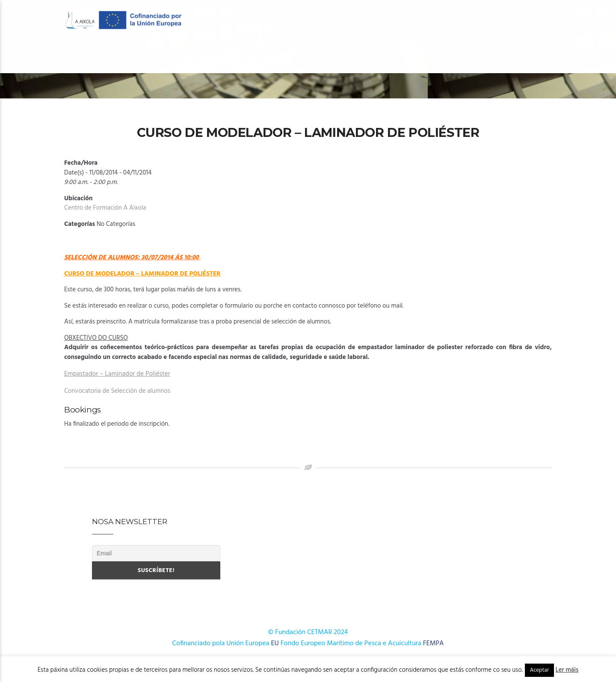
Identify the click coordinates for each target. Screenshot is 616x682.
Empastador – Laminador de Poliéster (117, 374)
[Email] (156, 553)
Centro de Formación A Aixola (105, 208)
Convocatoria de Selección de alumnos (117, 391)
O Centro (109, 56)
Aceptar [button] (539, 670)
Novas (471, 56)
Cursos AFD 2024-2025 (354, 56)
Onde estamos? (520, 56)
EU (275, 643)
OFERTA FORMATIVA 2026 (180, 56)
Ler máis (567, 670)
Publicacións (425, 56)
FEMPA (434, 643)
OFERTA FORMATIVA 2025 (268, 56)
